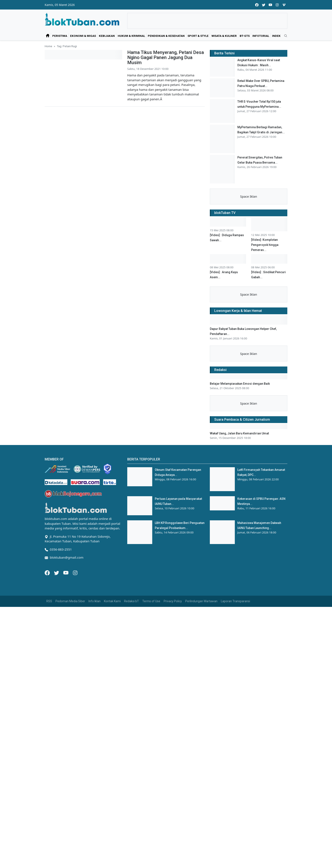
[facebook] (257, 5)
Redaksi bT (131, 601)
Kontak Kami (112, 601)
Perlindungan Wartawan (201, 601)
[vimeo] (284, 5)
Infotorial (261, 36)
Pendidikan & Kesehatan (166, 36)
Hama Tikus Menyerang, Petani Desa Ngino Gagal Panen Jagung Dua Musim (166, 57)
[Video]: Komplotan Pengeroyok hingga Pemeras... (265, 245)
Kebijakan (107, 36)
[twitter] (264, 5)
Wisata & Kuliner (224, 36)
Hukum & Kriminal (131, 36)
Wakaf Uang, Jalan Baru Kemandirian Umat (239, 433)
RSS (49, 601)
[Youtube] (66, 572)
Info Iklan (95, 601)
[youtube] (270, 5)
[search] (284, 36)
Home (48, 46)
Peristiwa (60, 36)
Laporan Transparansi (235, 601)
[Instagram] (75, 572)
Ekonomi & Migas (83, 36)
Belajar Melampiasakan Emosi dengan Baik (240, 384)
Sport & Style (198, 36)
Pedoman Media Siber (70, 601)
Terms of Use (151, 601)
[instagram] (277, 5)
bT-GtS (245, 36)
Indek (276, 36)
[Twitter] (57, 572)
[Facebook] (48, 572)
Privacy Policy (173, 601)
